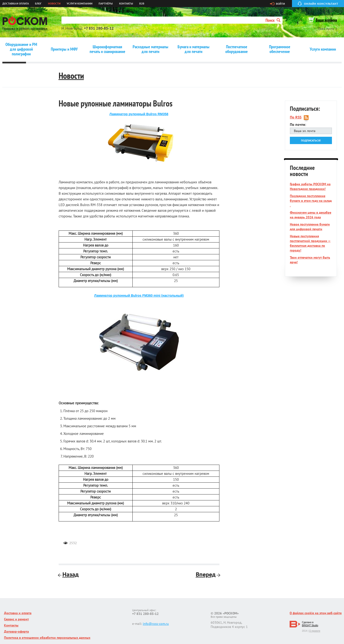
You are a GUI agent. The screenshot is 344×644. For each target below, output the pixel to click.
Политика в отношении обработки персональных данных (47, 638)
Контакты (126, 4)
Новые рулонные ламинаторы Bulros (116, 103)
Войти (280, 4)
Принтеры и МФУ (64, 49)
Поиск (273, 20)
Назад (69, 574)
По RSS (296, 117)
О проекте (315, 631)
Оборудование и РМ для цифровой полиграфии (21, 49)
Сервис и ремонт (16, 619)
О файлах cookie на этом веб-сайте (316, 613)
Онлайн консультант (321, 4)
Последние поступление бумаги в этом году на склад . (311, 201)
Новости (54, 4)
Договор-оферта (16, 631)
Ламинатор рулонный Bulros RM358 (139, 114)
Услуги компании (80, 4)
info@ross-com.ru (156, 624)
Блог (38, 4)
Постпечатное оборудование (237, 49)
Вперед (208, 574)
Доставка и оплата (16, 4)
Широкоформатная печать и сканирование (107, 49)
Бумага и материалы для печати (194, 49)
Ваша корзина (326, 20)
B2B (142, 4)
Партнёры (106, 4)
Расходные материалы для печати (150, 49)
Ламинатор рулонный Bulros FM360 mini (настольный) (139, 296)
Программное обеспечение (280, 49)
